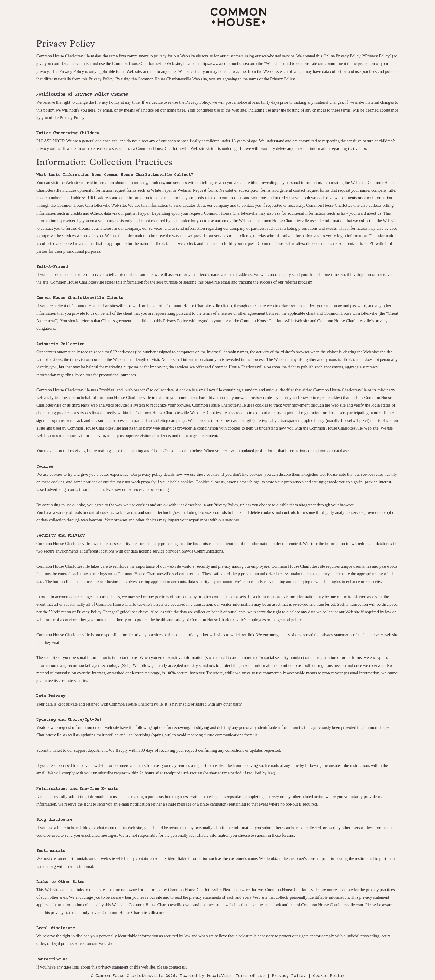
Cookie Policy (329, 976)
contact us (177, 967)
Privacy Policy (289, 976)
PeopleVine (219, 976)
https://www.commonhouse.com (228, 64)
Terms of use (250, 976)
